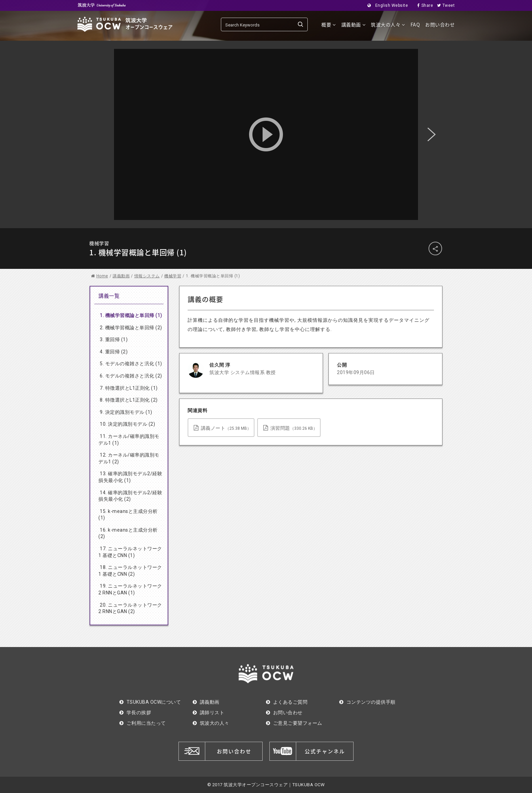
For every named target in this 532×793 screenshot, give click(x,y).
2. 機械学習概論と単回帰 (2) (131, 328)
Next (432, 134)
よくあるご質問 (287, 702)
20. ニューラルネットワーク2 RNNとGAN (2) (130, 608)
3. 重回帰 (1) (114, 339)
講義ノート (222, 428)
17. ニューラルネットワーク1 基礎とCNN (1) (130, 552)
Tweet (444, 5)
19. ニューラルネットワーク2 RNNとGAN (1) (130, 589)
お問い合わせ (440, 24)
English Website (386, 5)
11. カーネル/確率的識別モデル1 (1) (129, 440)
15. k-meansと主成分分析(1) (128, 515)
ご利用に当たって (143, 723)
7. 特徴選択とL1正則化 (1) (129, 388)
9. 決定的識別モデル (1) (126, 412)
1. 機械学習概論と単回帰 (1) (131, 315)
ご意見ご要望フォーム (294, 723)
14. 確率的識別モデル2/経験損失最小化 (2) (130, 496)
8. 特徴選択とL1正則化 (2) (129, 400)
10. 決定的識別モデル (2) (127, 424)
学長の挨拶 (135, 713)
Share (423, 5)
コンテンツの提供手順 (367, 702)
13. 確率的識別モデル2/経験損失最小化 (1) (130, 477)
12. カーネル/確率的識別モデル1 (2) (129, 458)
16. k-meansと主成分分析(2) (128, 533)
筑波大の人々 (388, 24)
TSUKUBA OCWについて (150, 702)
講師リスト (208, 713)
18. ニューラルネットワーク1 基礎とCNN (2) (130, 571)
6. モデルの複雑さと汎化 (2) (131, 376)
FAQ (415, 24)
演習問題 (290, 428)
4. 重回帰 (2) (114, 352)
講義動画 (354, 24)
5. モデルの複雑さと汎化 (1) (131, 364)
